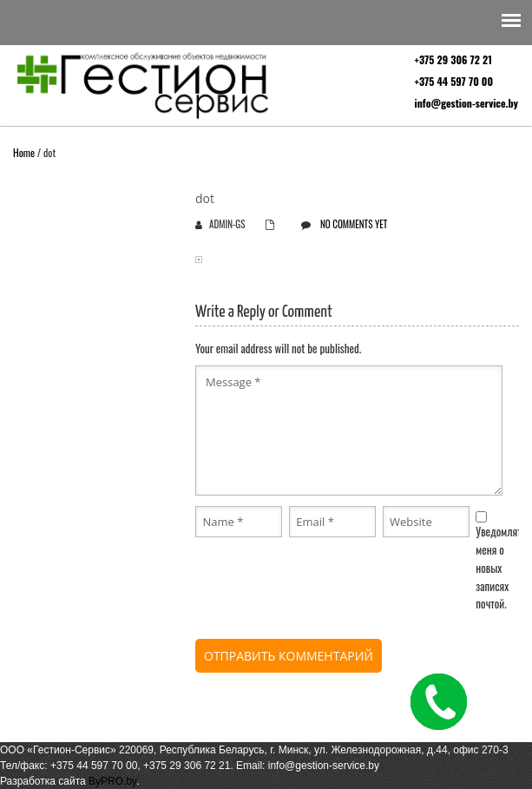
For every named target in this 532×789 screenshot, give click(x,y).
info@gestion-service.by (466, 103)
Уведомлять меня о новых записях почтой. (501, 567)
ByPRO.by (112, 781)
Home (24, 152)
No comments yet (354, 224)
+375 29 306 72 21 (453, 59)
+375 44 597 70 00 (454, 81)
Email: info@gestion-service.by (308, 766)
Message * (349, 431)
